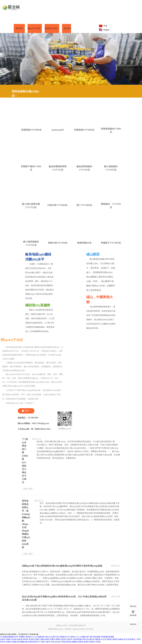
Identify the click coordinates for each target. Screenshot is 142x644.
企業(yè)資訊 (28, 490)
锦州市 (70, 640)
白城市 (47, 640)
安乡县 (14, 640)
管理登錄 (68, 630)
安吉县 (31, 640)
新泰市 (115, 640)
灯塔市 (2, 643)
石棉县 (8, 640)
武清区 (31, 643)
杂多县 (20, 640)
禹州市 (26, 640)
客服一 (26, 412)
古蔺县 (8, 643)
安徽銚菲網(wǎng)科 (55, 630)
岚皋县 (92, 643)
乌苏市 (48, 643)
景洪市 (64, 640)
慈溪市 (132, 640)
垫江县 (126, 640)
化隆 (42, 640)
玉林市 (2, 640)
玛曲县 (80, 643)
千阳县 (63, 643)
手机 (53, 643)
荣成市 (86, 643)
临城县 (121, 640)
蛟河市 (36, 643)
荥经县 (69, 643)
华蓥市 (53, 640)
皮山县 (58, 643)
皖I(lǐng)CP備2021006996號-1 (84, 630)
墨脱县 (98, 640)
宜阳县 (109, 640)
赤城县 (14, 643)
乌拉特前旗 (77, 640)
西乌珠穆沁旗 (22, 643)
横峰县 (75, 643)
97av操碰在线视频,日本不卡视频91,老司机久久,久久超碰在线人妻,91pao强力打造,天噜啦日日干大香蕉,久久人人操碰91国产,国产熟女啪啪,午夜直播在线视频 (57, 638)
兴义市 (103, 640)
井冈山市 (85, 640)
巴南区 (37, 640)
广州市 (138, 640)
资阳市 (58, 640)
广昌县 (42, 643)
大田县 (98, 643)
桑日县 (92, 640)
